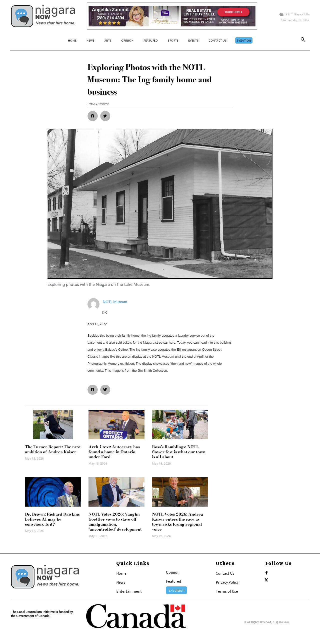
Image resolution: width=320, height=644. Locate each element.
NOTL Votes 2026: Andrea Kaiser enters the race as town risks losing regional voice (177, 522)
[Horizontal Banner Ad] (172, 16)
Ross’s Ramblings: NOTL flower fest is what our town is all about (179, 452)
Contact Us (225, 573)
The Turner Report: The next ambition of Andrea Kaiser (53, 449)
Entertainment (129, 591)
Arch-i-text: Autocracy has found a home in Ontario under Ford (114, 452)
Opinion (173, 572)
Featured (173, 581)
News (121, 582)
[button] (303, 41)
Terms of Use (227, 591)
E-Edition (176, 590)
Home (121, 573)
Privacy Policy (227, 582)
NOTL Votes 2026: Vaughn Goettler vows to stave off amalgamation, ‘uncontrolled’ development (115, 522)
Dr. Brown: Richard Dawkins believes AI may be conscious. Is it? (52, 519)
